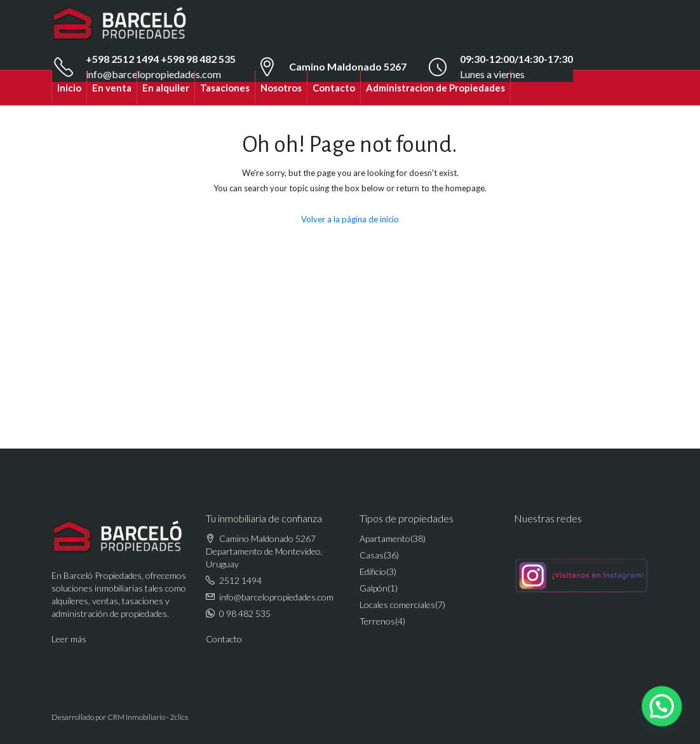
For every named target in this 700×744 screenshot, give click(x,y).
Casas (372, 555)
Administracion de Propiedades (435, 88)
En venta (112, 88)
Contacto (334, 88)
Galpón (374, 588)
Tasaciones (225, 88)
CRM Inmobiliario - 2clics (148, 717)
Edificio (373, 572)
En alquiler (166, 88)
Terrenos (377, 621)
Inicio (69, 88)
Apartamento (385, 538)
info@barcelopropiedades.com (276, 597)
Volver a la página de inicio (350, 219)
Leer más (69, 639)
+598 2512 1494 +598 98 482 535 (161, 59)
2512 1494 (240, 580)
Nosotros (281, 88)
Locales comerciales (397, 605)
